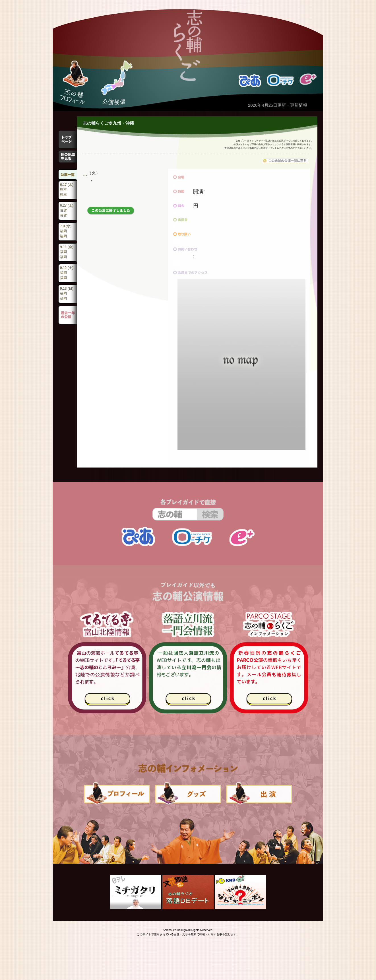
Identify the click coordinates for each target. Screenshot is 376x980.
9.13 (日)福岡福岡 (67, 294)
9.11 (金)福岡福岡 (67, 252)
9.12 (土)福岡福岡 (67, 273)
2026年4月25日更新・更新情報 (278, 105)
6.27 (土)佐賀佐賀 (67, 210)
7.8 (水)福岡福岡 (66, 231)
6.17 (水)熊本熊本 (67, 190)
